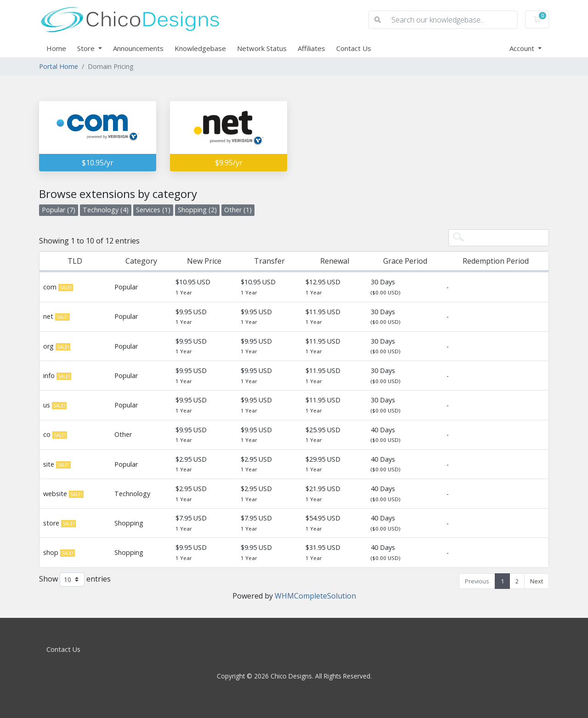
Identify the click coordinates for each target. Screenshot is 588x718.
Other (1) (238, 210)
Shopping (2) (197, 210)
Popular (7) (59, 210)
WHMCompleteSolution (315, 596)
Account (523, 48)
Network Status (262, 48)
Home (56, 48)
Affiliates (311, 48)
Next (537, 581)
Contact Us (354, 48)
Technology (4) (106, 210)
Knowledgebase (200, 48)
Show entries (75, 579)
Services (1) (153, 210)
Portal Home (59, 66)
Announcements (138, 48)
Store (87, 48)
